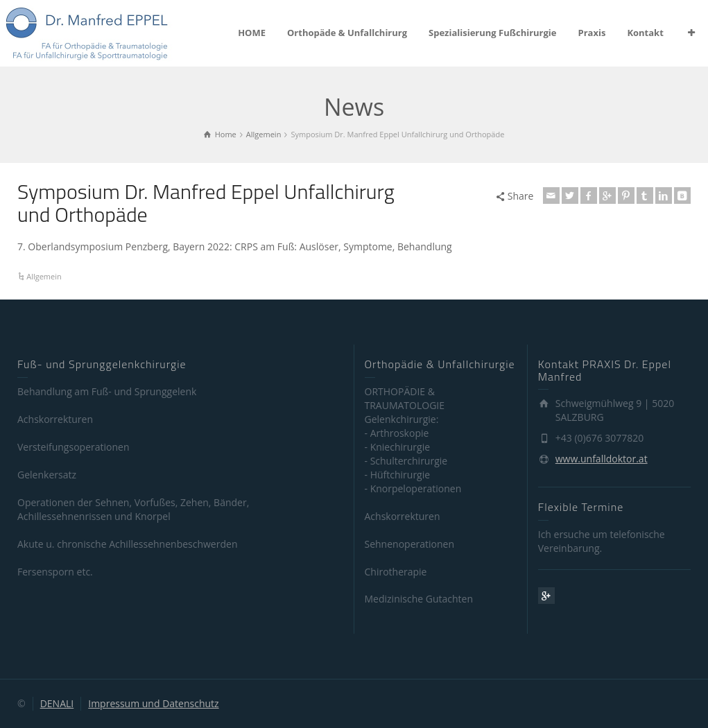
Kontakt (645, 33)
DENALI (57, 703)
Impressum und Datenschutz (153, 703)
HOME (252, 33)
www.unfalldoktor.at (602, 459)
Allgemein (44, 276)
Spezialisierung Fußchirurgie (492, 33)
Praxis (592, 33)
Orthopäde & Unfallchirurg (347, 33)
